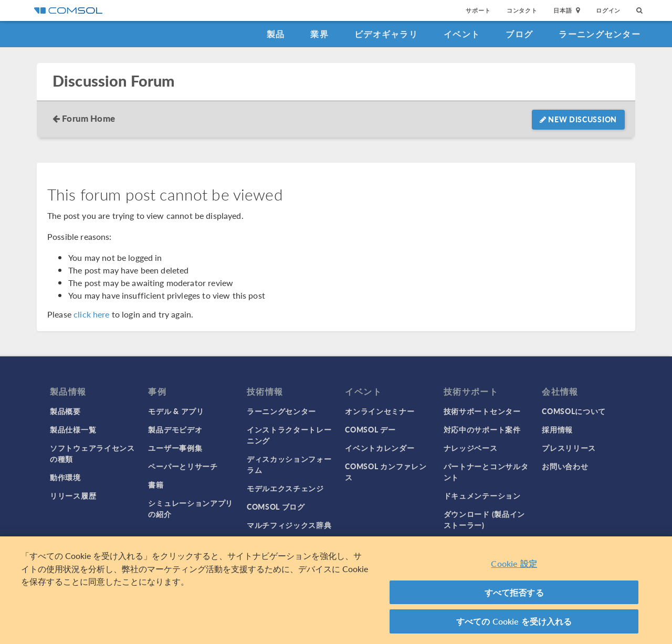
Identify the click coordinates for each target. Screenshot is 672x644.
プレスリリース (569, 448)
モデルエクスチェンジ (285, 488)
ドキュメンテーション (482, 495)
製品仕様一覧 (73, 429)
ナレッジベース (471, 448)
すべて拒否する (514, 592)
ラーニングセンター (600, 34)
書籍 (156, 484)
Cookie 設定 (514, 563)
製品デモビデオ (175, 429)
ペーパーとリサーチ (183, 466)
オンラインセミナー (380, 411)
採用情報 (557, 429)
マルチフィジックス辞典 (289, 525)
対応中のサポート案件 (482, 429)
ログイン (608, 10)
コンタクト (522, 10)
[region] (336, 590)
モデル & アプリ (176, 411)
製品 (276, 34)
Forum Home (88, 118)
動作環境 (65, 477)
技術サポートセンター (482, 411)
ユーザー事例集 (175, 448)
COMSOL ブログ (276, 506)
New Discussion (578, 119)
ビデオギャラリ (386, 34)
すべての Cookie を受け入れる (514, 621)
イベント (462, 34)
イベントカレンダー (380, 448)
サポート (478, 10)
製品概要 (65, 411)
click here (92, 314)
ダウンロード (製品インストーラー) (484, 519)
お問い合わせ (565, 466)
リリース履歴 (73, 495)
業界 (319, 34)
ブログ (519, 34)
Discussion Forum (113, 81)
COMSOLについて (574, 411)
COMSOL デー (370, 429)
